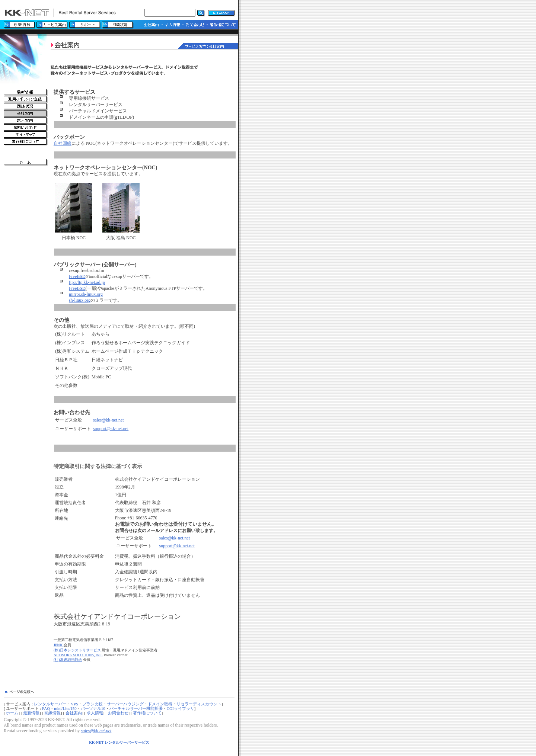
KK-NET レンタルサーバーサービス (119, 742)
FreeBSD (77, 276)
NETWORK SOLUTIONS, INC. (78, 655)
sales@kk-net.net (109, 420)
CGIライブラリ (181, 708)
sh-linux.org (80, 300)
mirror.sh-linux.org (86, 294)
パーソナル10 (93, 708)
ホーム (12, 713)
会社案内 (74, 713)
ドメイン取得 (160, 704)
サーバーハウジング (125, 704)
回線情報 (52, 713)
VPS (74, 704)
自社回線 (63, 143)
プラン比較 (92, 704)
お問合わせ (118, 713)
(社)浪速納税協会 (68, 659)
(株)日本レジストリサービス (77, 650)
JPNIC (59, 645)
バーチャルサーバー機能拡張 (136, 708)
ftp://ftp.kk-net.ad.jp (87, 282)
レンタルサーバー (50, 704)
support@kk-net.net (111, 429)
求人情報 (95, 713)
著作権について (147, 713)
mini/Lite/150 (65, 708)
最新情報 (31, 713)
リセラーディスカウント (199, 704)
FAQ (46, 708)
